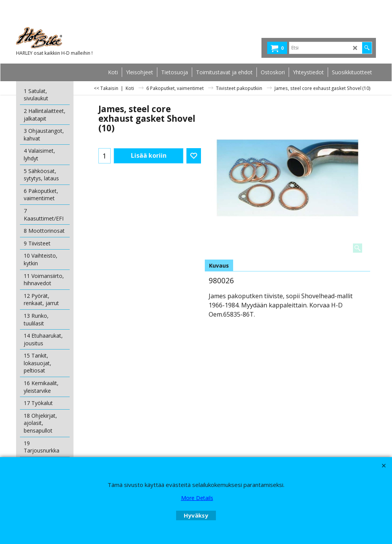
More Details (197, 498)
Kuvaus (219, 265)
